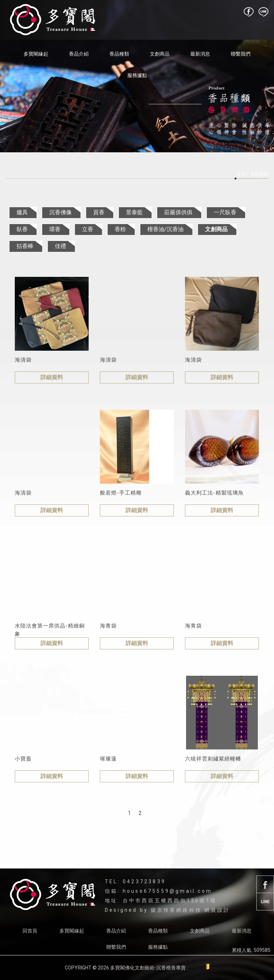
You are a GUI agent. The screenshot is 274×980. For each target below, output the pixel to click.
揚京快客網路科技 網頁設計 (190, 910)
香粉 (120, 229)
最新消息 (200, 54)
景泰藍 (134, 212)
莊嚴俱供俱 (178, 212)
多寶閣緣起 (36, 54)
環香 (55, 229)
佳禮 (60, 246)
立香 (88, 229)
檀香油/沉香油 (165, 229)
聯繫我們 (241, 54)
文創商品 (160, 54)
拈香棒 (25, 246)
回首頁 (30, 931)
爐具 (22, 212)
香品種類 (119, 54)
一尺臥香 (225, 212)
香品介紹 (79, 54)
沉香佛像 (60, 212)
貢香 (99, 212)
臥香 (22, 229)
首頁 (241, 174)
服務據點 (137, 75)
